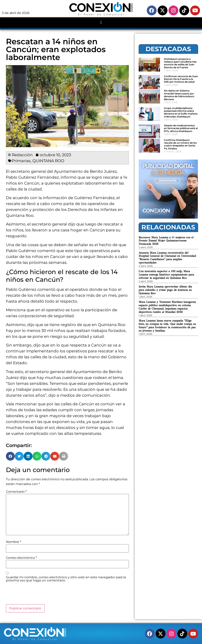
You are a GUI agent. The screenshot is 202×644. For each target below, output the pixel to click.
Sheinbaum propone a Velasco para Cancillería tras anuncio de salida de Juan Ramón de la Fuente (180, 63)
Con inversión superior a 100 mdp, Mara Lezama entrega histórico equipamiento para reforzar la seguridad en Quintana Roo (166, 275)
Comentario (16, 492)
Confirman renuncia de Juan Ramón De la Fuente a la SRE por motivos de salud (181, 79)
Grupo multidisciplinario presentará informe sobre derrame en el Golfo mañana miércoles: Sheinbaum (181, 112)
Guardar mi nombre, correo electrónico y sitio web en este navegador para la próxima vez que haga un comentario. (66, 579)
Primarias (21, 161)
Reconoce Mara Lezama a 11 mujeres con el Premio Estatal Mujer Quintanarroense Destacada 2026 (166, 241)
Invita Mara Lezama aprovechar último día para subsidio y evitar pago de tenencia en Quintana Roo (165, 290)
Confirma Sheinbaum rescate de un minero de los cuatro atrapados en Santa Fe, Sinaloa (180, 144)
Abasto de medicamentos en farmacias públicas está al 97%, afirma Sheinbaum (181, 128)
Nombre (14, 542)
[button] (101, 23)
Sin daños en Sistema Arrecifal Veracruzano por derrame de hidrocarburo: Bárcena (179, 95)
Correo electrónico (21, 558)
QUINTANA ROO (48, 161)
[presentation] (36, 595)
